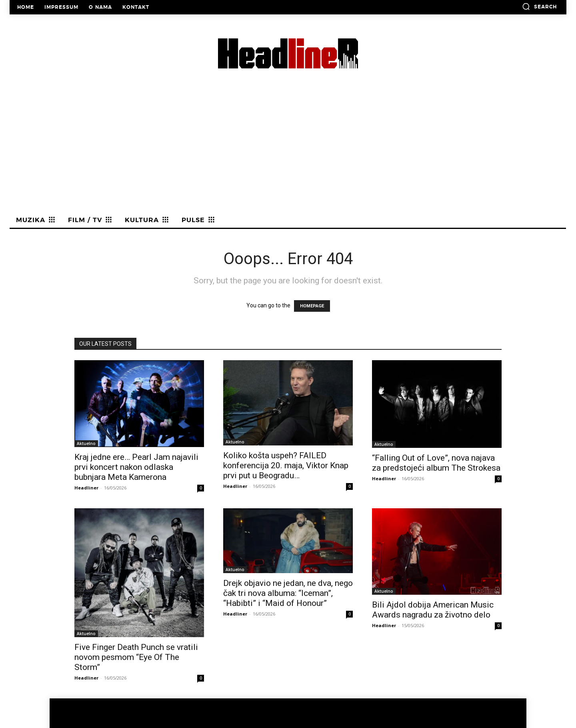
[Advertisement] (288, 152)
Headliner (86, 488)
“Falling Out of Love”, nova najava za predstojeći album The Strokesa (436, 463)
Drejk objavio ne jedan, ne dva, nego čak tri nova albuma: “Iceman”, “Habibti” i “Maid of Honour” (288, 593)
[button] (539, 6)
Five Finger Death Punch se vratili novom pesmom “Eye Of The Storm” (136, 657)
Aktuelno (86, 443)
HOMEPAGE (312, 306)
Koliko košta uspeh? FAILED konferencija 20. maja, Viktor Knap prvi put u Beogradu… (286, 465)
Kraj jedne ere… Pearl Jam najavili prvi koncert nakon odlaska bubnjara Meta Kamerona (136, 467)
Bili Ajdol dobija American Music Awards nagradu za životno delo (433, 610)
